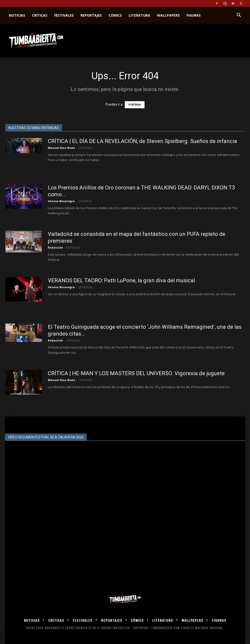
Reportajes (91, 15)
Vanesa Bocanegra (61, 201)
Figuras (194, 15)
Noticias (17, 15)
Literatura (139, 15)
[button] (239, 16)
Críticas (40, 15)
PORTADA (135, 105)
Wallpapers (168, 15)
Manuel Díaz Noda (61, 148)
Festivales (64, 15)
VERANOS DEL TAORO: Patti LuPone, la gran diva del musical (121, 280)
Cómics (115, 15)
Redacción (55, 247)
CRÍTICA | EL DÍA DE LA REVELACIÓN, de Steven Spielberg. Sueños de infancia (142, 141)
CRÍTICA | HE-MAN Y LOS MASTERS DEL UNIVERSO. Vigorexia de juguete (136, 373)
